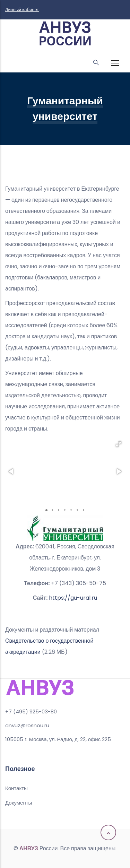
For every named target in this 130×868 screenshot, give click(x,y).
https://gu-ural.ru (73, 598)
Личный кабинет (22, 10)
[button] (119, 444)
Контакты (16, 788)
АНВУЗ (29, 848)
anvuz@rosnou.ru (27, 725)
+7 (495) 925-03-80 (31, 711)
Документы (19, 803)
